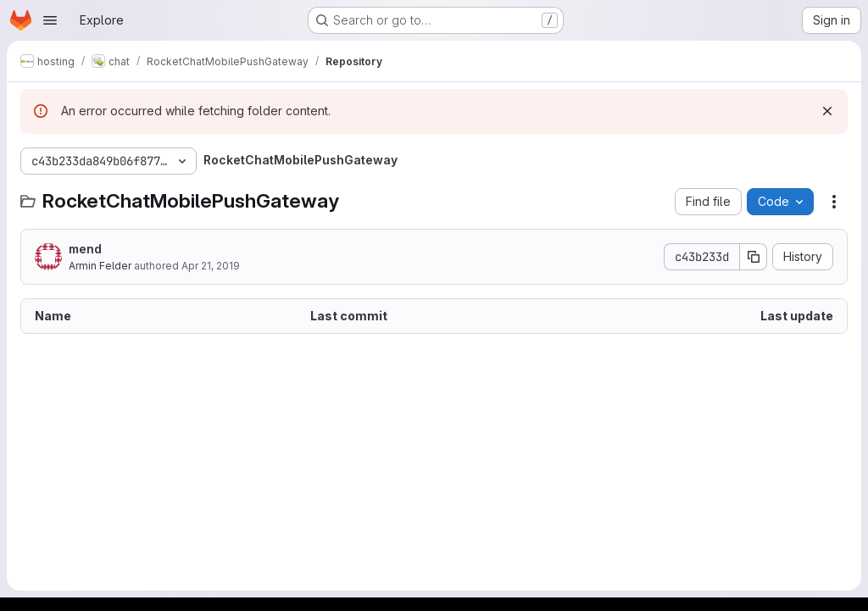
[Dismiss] (827, 111)
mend (85, 249)
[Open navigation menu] (50, 20)
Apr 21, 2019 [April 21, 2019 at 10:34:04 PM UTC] (211, 266)
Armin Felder (100, 266)
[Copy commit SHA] (754, 257)
